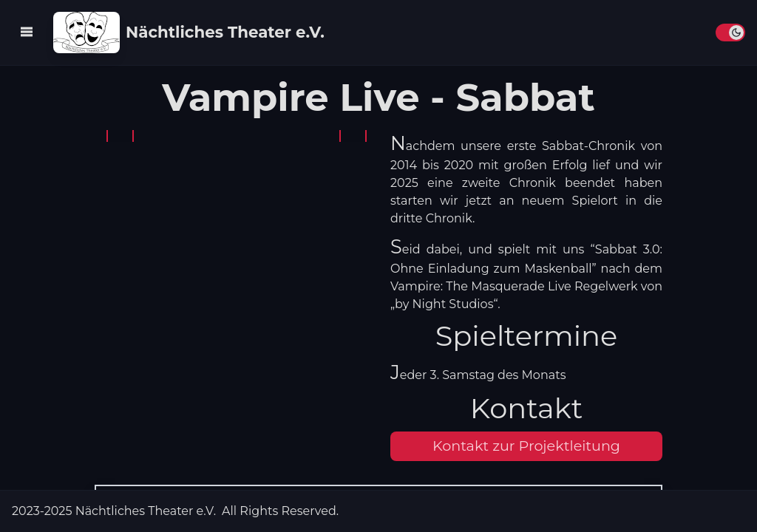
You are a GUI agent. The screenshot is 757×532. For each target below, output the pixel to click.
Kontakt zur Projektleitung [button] (526, 446)
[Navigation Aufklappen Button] (27, 32)
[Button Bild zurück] (120, 136)
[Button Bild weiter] (353, 136)
